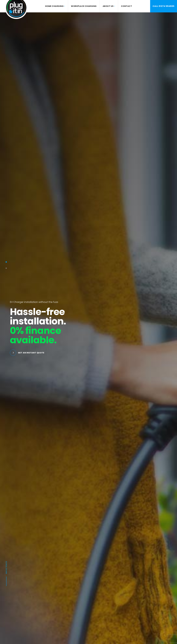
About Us (108, 6)
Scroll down (6, 574)
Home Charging (54, 6)
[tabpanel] (88, 328)
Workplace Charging (84, 6)
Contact (126, 6)
